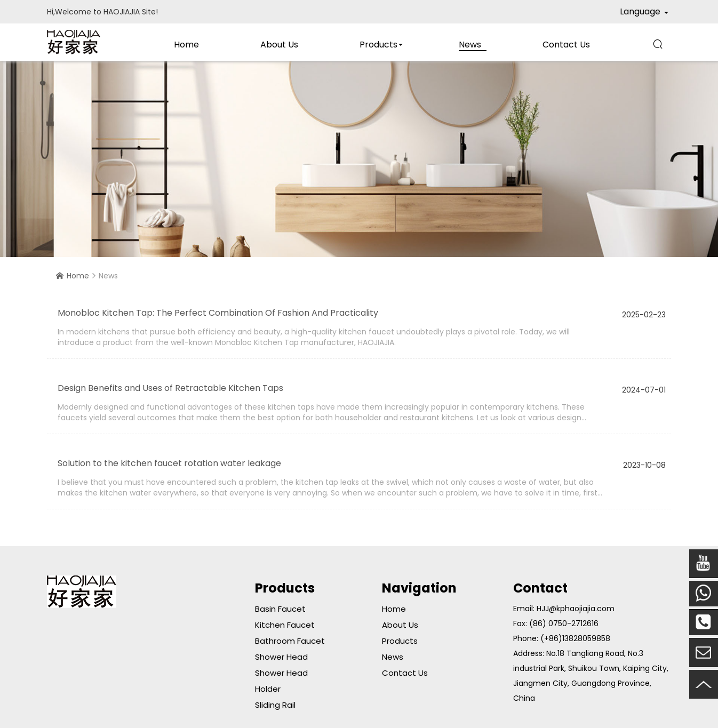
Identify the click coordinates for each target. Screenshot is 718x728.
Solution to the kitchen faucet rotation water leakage (169, 463)
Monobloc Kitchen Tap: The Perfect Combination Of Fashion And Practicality (218, 313)
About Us (279, 45)
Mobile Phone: (704, 594)
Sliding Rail (275, 705)
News (470, 45)
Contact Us (566, 45)
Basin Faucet (280, 609)
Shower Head (281, 657)
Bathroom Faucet (290, 641)
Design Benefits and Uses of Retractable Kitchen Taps (170, 388)
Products (378, 45)
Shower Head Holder (281, 681)
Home (186, 45)
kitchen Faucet (285, 625)
